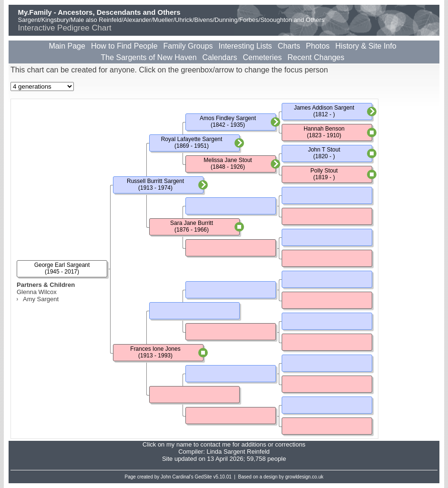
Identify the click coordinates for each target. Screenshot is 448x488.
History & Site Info (366, 46)
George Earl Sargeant (62, 265)
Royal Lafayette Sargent (192, 139)
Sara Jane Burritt (192, 223)
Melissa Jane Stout (228, 160)
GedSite (204, 477)
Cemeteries (262, 57)
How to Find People (124, 46)
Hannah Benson (324, 129)
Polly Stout (324, 171)
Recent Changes (316, 57)
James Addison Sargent (324, 108)
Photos (318, 46)
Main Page (67, 46)
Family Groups (188, 46)
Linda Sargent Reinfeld (238, 452)
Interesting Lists (245, 46)
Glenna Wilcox (37, 292)
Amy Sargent (41, 299)
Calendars (220, 57)
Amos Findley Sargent (228, 118)
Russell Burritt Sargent (155, 181)
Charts (289, 46)
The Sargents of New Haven (149, 57)
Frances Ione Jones (155, 349)
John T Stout (324, 150)
